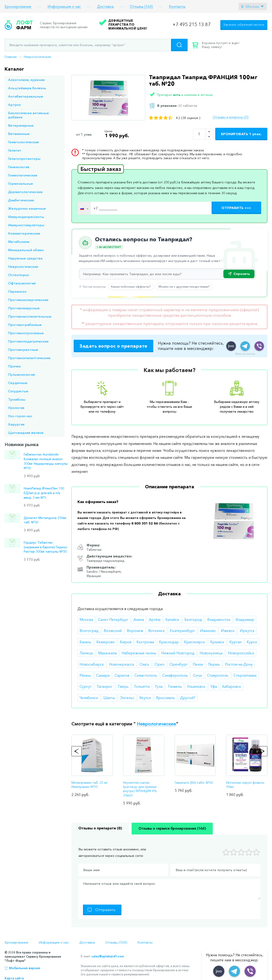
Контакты (177, 7)
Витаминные (19, 134)
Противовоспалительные (30, 316)
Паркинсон (17, 291)
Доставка (105, 7)
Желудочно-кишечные (27, 208)
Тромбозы (17, 399)
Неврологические (37, 57)
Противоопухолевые (26, 333)
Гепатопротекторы (24, 159)
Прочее (14, 366)
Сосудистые (18, 391)
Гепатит (15, 150)
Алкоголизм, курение (26, 80)
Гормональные (21, 183)
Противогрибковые (25, 325)
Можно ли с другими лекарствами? (184, 286)
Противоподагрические (28, 341)
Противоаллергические (28, 300)
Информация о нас (64, 7)
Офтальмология (22, 283)
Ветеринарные (21, 125)
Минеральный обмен (26, 250)
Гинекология (19, 167)
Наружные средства (25, 258)
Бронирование (18, 7)
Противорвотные (23, 350)
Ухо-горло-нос (20, 416)
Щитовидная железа (26, 433)
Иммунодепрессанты (26, 217)
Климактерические (24, 233)
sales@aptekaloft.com (108, 956)
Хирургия (16, 424)
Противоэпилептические (29, 358)
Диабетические (21, 200)
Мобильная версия (24, 968)
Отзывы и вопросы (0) (231, 117)
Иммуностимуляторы (26, 225)
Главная (11, 57)
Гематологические (24, 142)
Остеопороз (18, 275)
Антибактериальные (26, 96)
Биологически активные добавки (28, 115)
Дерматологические (25, 192)
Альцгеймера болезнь (27, 88)
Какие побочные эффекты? (131, 286)
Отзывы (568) (141, 7)
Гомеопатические (23, 175)
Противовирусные (24, 308)
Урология (16, 408)
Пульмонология (21, 374)
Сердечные (18, 383)
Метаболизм (19, 242)
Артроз (14, 105)
